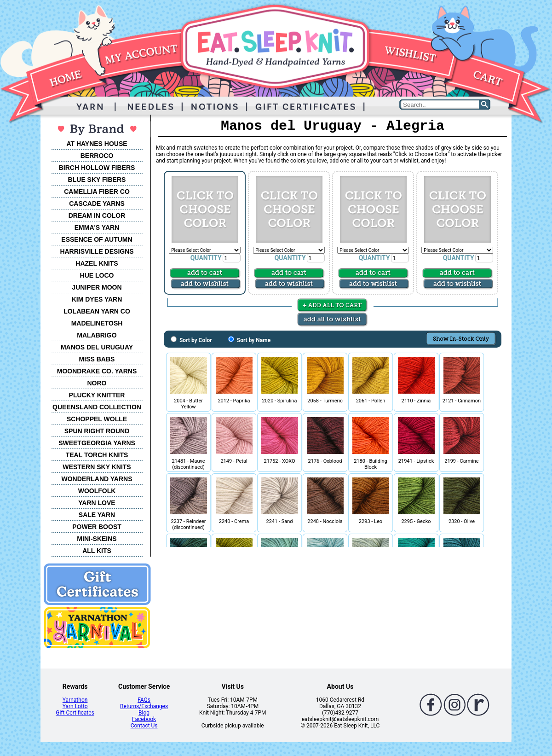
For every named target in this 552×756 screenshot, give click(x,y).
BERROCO (97, 156)
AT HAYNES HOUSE (97, 144)
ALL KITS (97, 551)
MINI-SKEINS (97, 539)
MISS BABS (97, 359)
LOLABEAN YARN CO (97, 311)
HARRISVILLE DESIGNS (97, 251)
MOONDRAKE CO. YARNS (97, 371)
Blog (144, 713)
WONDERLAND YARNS (97, 479)
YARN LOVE (97, 503)
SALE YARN (97, 515)
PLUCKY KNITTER (97, 395)
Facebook (144, 719)
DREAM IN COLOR (97, 215)
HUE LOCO (97, 275)
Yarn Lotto (75, 706)
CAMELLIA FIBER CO (97, 192)
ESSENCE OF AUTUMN (97, 239)
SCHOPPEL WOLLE (97, 419)
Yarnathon (75, 700)
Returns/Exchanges (144, 706)
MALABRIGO (97, 335)
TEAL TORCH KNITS (97, 455)
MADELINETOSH (97, 323)
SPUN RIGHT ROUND (97, 431)
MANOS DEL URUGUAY (97, 347)
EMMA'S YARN (97, 227)
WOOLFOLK (97, 491)
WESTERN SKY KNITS (97, 467)
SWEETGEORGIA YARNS (97, 443)
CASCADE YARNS (97, 204)
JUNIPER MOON (97, 287)
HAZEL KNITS (97, 263)
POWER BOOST (97, 527)
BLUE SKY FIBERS (97, 180)
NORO (97, 383)
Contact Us (144, 726)
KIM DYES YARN (97, 299)
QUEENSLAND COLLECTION (97, 407)
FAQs (144, 700)
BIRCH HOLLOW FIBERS (97, 168)
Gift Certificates (75, 713)
